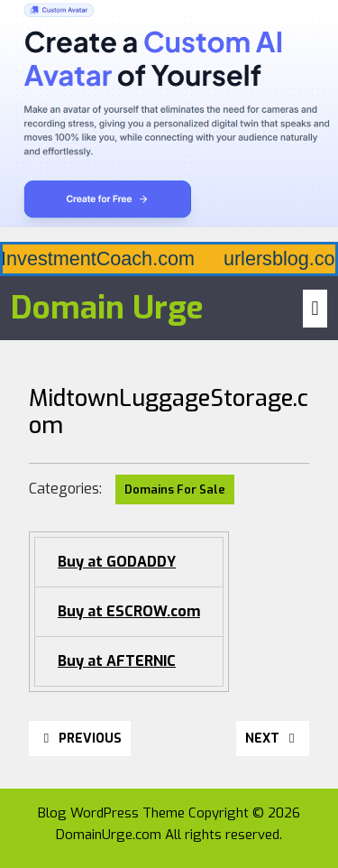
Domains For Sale (175, 489)
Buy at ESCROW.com (129, 611)
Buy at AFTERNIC (117, 661)
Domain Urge (107, 308)
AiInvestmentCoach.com (200, 259)
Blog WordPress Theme (111, 813)
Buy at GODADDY (117, 562)
